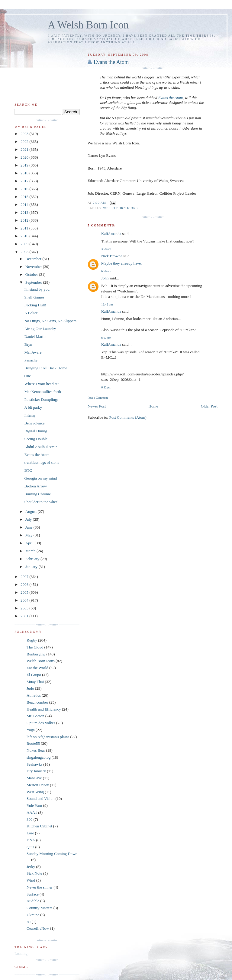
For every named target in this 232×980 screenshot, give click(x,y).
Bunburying (36, 654)
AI (29, 922)
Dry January (36, 771)
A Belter (31, 313)
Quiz (30, 847)
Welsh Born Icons (120, 208)
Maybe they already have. (121, 263)
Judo (30, 688)
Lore (30, 833)
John (105, 278)
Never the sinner (40, 887)
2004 (25, 600)
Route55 (33, 743)
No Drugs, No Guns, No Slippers (50, 321)
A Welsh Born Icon (88, 25)
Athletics (34, 695)
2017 (25, 181)
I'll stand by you (37, 289)
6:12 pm (106, 387)
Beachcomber (37, 702)
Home (153, 406)
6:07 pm (106, 338)
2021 (25, 149)
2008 (25, 252)
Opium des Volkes (41, 723)
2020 (25, 157)
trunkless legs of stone (42, 462)
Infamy (30, 415)
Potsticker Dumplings (41, 399)
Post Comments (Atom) (128, 417)
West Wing (35, 792)
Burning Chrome (37, 494)
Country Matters (40, 908)
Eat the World (37, 668)
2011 (25, 228)
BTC (28, 470)
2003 (25, 608)
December (34, 259)
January (32, 567)
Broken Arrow (35, 486)
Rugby (32, 640)
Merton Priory (38, 785)
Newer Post (97, 406)
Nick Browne (112, 256)
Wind (31, 880)
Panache (31, 360)
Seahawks (34, 764)
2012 (25, 220)
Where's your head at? (42, 384)
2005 (25, 592)
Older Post (209, 406)
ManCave (34, 778)
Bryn (28, 344)
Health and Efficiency (44, 709)
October (32, 274)
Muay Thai (35, 682)
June (29, 527)
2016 (25, 189)
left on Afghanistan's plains (48, 737)
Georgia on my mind (40, 478)
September (34, 282)
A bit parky (33, 407)
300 (30, 819)
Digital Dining (35, 431)
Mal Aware (33, 352)
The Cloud (35, 647)
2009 (25, 244)
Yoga (31, 730)
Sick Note (34, 873)
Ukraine (33, 915)
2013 (25, 212)
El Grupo (34, 675)
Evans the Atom (111, 62)
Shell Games (34, 297)
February (33, 559)
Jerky (31, 867)
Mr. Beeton (35, 716)
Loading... (23, 954)
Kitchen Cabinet (39, 826)
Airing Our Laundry (40, 329)
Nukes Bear (36, 750)
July (29, 519)
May (29, 535)
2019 (25, 165)
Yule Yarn (34, 805)
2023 (25, 134)
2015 (25, 197)
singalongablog (39, 757)
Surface (33, 894)
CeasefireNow (38, 928)
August (32, 511)
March (31, 551)
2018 (25, 173)
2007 (25, 577)
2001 (25, 616)
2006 (25, 584)
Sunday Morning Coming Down (52, 854)
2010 (25, 236)
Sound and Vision (40, 799)
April (30, 543)
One (27, 376)
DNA (31, 840)
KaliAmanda (111, 234)
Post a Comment (98, 398)
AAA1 (32, 812)
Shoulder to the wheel (41, 502)
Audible (33, 901)
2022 (25, 142)
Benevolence (34, 423)
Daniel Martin (35, 337)
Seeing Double (36, 439)
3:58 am (106, 249)
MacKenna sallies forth (42, 392)
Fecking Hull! (35, 305)
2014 (25, 205)
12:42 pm (107, 304)
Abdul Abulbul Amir (40, 447)
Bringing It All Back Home (46, 368)
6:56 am (106, 271)
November (34, 267)
